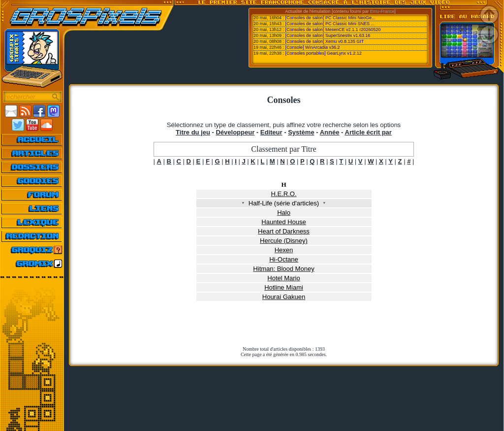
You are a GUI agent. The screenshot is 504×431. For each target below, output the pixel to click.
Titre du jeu (193, 132)
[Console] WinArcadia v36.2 (313, 47)
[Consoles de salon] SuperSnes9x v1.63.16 (328, 35)
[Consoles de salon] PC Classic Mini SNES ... (330, 24)
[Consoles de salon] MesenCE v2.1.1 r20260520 (333, 30)
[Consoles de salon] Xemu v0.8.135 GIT (325, 41)
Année (330, 132)
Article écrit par (368, 132)
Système (301, 132)
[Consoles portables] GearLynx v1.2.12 (324, 53)
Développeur (235, 132)
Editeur (271, 132)
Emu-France (382, 11)
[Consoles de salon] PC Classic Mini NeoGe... (331, 18)
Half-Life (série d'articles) (284, 203)
